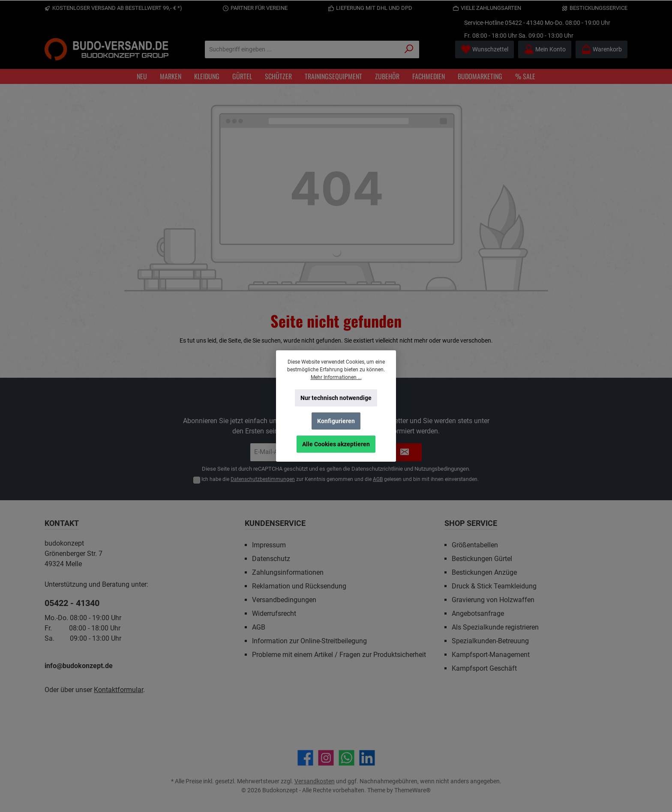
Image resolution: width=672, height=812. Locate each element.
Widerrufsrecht (274, 613)
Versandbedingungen (284, 600)
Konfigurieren (336, 421)
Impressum (269, 545)
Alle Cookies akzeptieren (336, 444)
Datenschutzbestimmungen (263, 479)
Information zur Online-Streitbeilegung (309, 641)
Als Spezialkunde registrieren (495, 627)
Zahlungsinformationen (288, 572)
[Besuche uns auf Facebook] (305, 758)
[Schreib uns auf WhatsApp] (346, 758)
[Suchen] (409, 49)
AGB (378, 479)
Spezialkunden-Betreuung (490, 641)
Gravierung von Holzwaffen (493, 600)
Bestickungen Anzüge (484, 572)
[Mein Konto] (545, 49)
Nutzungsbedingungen (442, 469)
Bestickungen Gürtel (482, 559)
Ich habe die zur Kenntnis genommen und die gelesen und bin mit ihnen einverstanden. (340, 479)
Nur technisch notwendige (336, 398)
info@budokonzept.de (79, 666)
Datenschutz (271, 559)
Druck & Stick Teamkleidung (494, 586)
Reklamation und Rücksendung (299, 586)
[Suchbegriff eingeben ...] (302, 49)
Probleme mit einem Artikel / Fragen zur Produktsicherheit (339, 655)
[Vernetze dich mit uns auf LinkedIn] (367, 758)
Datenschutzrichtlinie (377, 469)
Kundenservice (275, 523)
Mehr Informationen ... (336, 377)
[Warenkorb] (601, 49)
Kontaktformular (118, 690)
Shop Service (471, 523)
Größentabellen (475, 545)
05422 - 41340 (524, 23)
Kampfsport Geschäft (484, 668)
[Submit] (405, 452)
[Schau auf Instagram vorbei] (326, 758)
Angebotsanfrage (478, 613)
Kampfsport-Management (491, 655)
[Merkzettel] (484, 49)
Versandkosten (315, 781)
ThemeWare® (412, 790)
